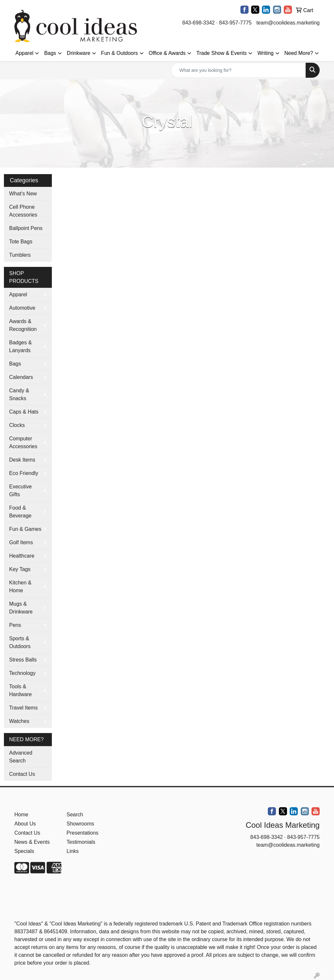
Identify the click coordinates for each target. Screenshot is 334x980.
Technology (22, 673)
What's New (23, 194)
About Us (25, 824)
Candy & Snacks (19, 394)
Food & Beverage (20, 512)
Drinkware (79, 53)
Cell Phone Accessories (23, 211)
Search (75, 815)
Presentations (83, 833)
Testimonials (81, 842)
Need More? (299, 53)
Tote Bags (21, 242)
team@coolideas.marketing (288, 23)
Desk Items (22, 460)
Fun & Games (25, 529)
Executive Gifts (20, 490)
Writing (266, 53)
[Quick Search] (238, 70)
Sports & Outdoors (20, 642)
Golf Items (21, 542)
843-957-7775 (235, 23)
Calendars (21, 377)
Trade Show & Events (221, 53)
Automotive (22, 308)
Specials (24, 851)
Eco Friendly (24, 473)
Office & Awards (167, 53)
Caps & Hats (24, 412)
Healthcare (22, 556)
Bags (50, 53)
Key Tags (20, 569)
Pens (15, 625)
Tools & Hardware (20, 690)
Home (21, 815)
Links (73, 851)
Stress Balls (23, 660)
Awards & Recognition (23, 325)
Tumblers (20, 255)
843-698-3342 (199, 23)
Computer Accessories (23, 442)
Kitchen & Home (20, 587)
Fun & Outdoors (120, 53)
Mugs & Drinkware (21, 608)
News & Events (32, 842)
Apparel (24, 53)
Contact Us (22, 774)
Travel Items (23, 708)
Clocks (17, 425)
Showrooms (80, 824)
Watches (19, 721)
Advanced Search (21, 757)
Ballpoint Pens (26, 228)
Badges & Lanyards (20, 346)
